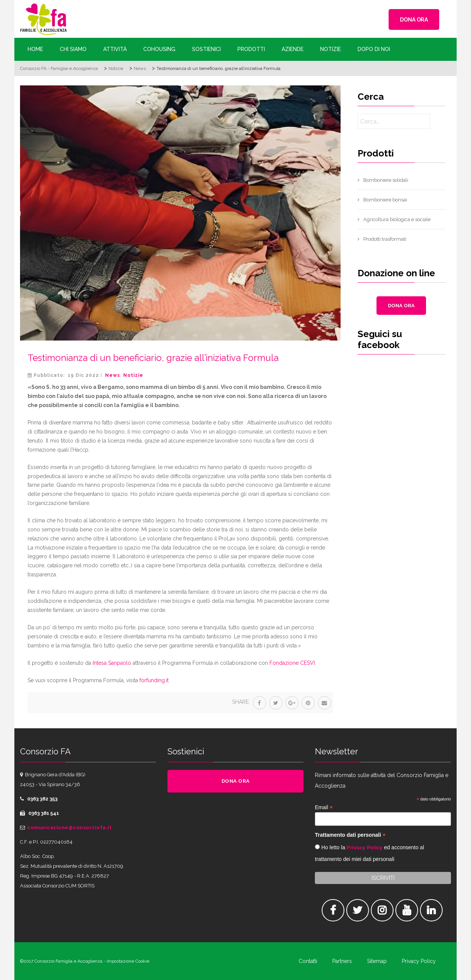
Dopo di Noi (374, 49)
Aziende (293, 49)
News (113, 375)
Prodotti (251, 49)
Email (324, 807)
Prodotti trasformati (385, 239)
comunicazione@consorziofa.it (69, 828)
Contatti (308, 961)
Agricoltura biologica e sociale (397, 219)
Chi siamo (73, 49)
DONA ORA (414, 20)
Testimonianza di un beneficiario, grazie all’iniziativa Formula (153, 358)
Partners (342, 961)
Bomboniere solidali (386, 180)
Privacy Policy (365, 848)
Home (35, 49)
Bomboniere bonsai (385, 200)
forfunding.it (154, 680)
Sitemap (377, 961)
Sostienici (206, 49)
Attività (115, 49)
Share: (241, 702)
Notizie (331, 49)
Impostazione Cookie (128, 961)
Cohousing (159, 49)
